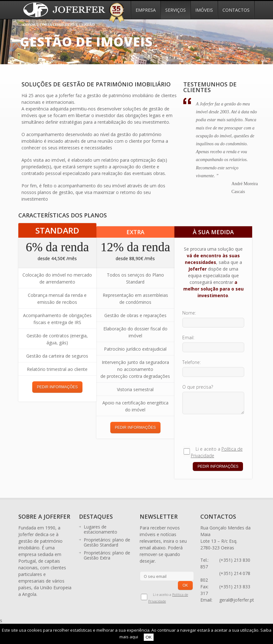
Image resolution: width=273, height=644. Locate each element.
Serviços (176, 10)
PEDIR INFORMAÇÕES (57, 387)
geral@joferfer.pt (237, 600)
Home (118, 10)
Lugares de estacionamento (100, 529)
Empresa (146, 10)
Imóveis (204, 10)
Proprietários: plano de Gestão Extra (107, 555)
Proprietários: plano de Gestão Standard (107, 542)
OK (149, 637)
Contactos (236, 10)
